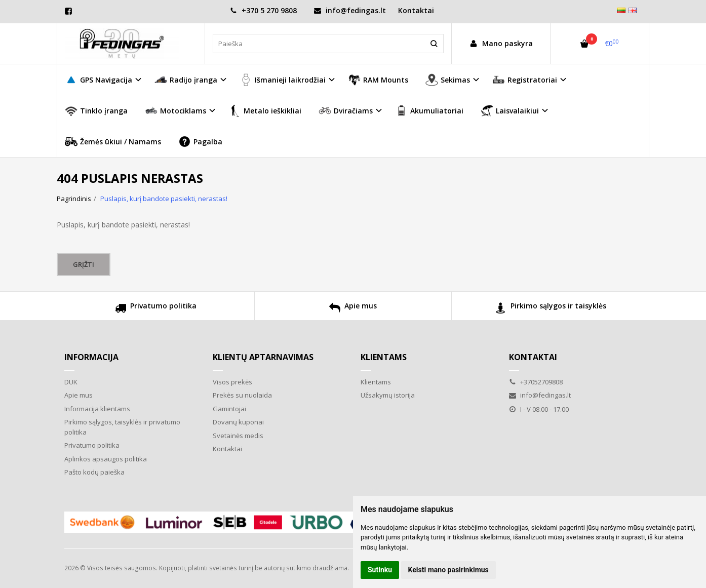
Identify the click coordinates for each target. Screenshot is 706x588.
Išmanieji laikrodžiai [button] (283, 80)
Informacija (91, 357)
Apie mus (353, 309)
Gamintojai (229, 409)
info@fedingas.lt (350, 10)
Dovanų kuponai (238, 422)
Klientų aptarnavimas (263, 357)
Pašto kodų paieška (94, 472)
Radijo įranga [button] (186, 80)
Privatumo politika (156, 309)
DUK (71, 382)
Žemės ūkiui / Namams (113, 142)
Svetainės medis (238, 436)
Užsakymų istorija (388, 395)
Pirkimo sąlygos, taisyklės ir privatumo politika (122, 427)
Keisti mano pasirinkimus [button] (448, 570)
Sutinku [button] (380, 570)
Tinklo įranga (96, 111)
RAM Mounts (378, 80)
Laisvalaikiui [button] (510, 111)
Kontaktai (416, 10)
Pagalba (200, 142)
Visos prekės (232, 382)
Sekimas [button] (448, 80)
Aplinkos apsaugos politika (106, 459)
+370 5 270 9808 (263, 10)
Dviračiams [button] (346, 111)
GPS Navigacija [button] (99, 80)
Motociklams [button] (175, 111)
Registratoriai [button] (525, 80)
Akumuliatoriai (429, 111)
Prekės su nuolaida (242, 395)
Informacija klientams (97, 409)
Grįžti (84, 264)
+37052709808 (536, 382)
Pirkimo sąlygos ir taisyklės (551, 309)
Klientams (384, 357)
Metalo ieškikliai (265, 111)
